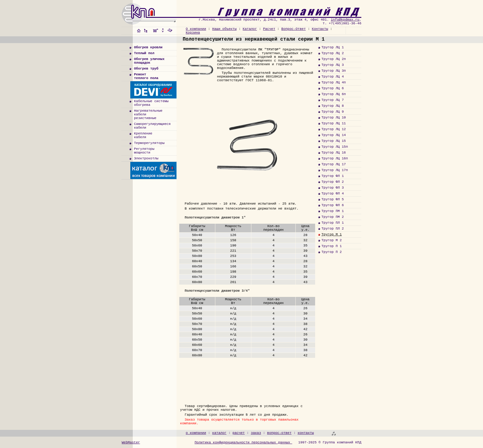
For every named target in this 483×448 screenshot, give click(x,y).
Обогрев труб (146, 69)
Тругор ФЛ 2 (333, 182)
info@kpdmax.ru (345, 20)
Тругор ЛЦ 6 (333, 88)
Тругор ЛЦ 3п (333, 71)
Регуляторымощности (144, 151)
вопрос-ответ (279, 433)
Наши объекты (224, 29)
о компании (196, 433)
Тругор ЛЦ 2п (333, 59)
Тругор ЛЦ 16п (335, 158)
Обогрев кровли (148, 47)
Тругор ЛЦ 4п (333, 82)
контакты (306, 433)
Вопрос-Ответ (293, 29)
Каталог (250, 29)
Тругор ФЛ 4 (333, 194)
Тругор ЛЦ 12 (333, 129)
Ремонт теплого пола (146, 76)
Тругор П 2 (331, 252)
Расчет (269, 29)
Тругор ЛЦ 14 (333, 135)
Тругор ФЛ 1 (333, 176)
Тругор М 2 (331, 240)
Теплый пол (144, 53)
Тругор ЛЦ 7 (333, 100)
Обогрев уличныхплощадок (149, 61)
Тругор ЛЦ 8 (333, 106)
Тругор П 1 (331, 246)
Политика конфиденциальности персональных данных (244, 442)
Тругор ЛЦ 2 (333, 53)
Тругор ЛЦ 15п (335, 147)
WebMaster (131, 442)
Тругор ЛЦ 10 (333, 118)
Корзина (193, 33)
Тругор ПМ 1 (333, 211)
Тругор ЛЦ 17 (333, 164)
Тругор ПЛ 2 (333, 229)
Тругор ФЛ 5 (333, 199)
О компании (196, 29)
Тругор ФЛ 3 (333, 188)
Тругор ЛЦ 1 (333, 47)
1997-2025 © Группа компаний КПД (330, 442)
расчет (239, 433)
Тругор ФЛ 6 (333, 205)
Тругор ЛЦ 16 (333, 153)
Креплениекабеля (143, 135)
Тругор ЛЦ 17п (335, 170)
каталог (219, 433)
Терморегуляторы (149, 143)
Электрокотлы (146, 158)
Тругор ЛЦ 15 (333, 141)
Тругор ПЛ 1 (333, 223)
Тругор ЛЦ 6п (333, 94)
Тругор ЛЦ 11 (333, 123)
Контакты (320, 29)
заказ (256, 433)
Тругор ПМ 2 (333, 217)
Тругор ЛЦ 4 (333, 77)
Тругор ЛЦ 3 (333, 65)
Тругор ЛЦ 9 (333, 112)
